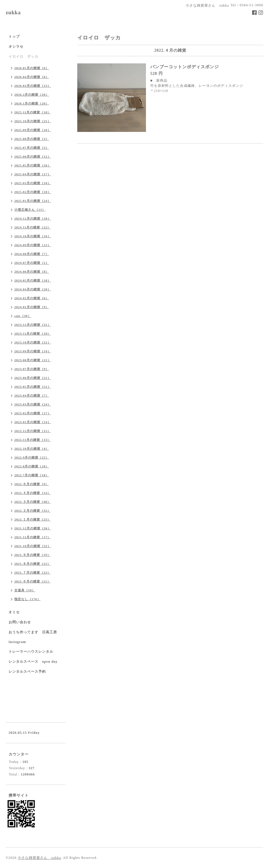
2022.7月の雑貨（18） (32, 475)
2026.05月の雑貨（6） (32, 68)
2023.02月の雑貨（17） (33, 413)
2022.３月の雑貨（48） (32, 502)
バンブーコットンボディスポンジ (185, 67)
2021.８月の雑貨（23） (32, 564)
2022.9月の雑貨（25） (32, 457)
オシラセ (16, 47)
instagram (17, 642)
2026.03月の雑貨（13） (33, 86)
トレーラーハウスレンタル (31, 652)
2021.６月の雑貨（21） (32, 581)
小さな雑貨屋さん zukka (39, 858)
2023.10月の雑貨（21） (33, 342)
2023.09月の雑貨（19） (33, 351)
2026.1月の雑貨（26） (32, 103)
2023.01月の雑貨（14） (33, 422)
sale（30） (23, 316)
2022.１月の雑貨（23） (32, 519)
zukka (13, 13)
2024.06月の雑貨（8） (32, 272)
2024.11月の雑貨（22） (32, 227)
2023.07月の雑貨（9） (32, 369)
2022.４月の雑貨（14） (32, 493)
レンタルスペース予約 (27, 672)
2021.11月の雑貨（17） (32, 537)
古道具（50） (25, 590)
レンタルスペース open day (33, 662)
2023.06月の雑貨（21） (33, 378)
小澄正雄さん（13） (30, 210)
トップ (14, 37)
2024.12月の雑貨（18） (33, 218)
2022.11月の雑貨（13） (32, 440)
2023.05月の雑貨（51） (33, 387)
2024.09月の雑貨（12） (33, 245)
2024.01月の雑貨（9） (32, 307)
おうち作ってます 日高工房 (33, 632)
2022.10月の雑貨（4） (32, 449)
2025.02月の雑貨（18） (33, 192)
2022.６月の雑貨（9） (31, 484)
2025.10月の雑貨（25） (33, 121)
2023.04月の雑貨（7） (32, 395)
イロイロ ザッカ (23, 57)
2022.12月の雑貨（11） (32, 431)
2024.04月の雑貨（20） (33, 289)
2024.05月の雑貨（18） (33, 280)
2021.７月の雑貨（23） (32, 572)
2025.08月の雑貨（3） (32, 139)
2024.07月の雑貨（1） (32, 263)
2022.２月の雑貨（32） (32, 511)
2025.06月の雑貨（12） (33, 156)
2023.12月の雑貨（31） (33, 325)
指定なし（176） (27, 599)
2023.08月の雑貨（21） (33, 360)
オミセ (14, 612)
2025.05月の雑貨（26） (33, 165)
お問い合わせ (20, 622)
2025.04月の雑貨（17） (33, 174)
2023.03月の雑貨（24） (33, 404)
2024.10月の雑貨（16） (33, 236)
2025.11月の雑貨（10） (32, 112)
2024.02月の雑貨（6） (32, 298)
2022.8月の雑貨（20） (32, 466)
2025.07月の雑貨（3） (32, 148)
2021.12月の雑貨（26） (33, 528)
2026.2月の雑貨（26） (32, 95)
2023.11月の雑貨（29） (32, 333)
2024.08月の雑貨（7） (32, 254)
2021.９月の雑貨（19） (32, 555)
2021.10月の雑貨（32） (33, 546)
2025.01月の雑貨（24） (33, 201)
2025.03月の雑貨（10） (33, 183)
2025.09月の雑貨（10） (33, 130)
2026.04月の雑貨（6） (32, 77)
